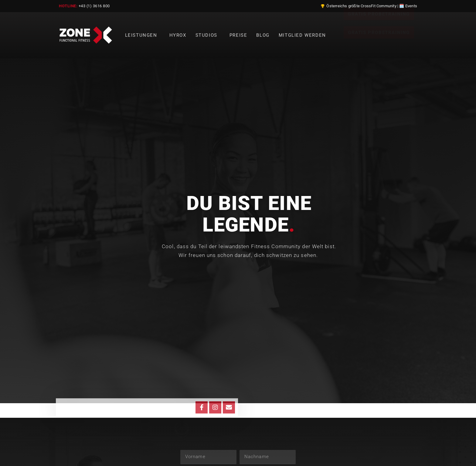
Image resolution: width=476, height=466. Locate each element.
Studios (208, 35)
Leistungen (143, 35)
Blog (263, 35)
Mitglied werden (302, 35)
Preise (238, 35)
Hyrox (178, 35)
